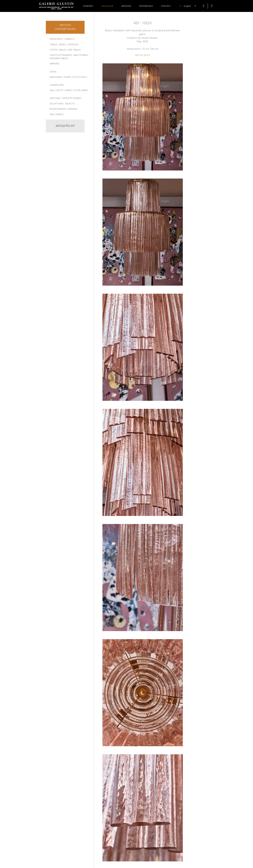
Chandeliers (57, 85)
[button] (186, 6)
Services (126, 6)
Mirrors (55, 64)
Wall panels (57, 114)
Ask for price (143, 55)
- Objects (69, 104)
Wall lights (56, 90)
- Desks (62, 44)
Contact (166, 6)
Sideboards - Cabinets (62, 39)
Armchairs (56, 77)
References (146, 6)
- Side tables (74, 50)
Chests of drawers (61, 55)
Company (88, 6)
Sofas (53, 72)
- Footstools (79, 77)
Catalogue (107, 6)
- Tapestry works (71, 98)
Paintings (55, 98)
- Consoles (72, 44)
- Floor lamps (80, 90)
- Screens (72, 109)
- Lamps (68, 90)
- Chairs (67, 77)
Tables (54, 44)
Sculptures (57, 104)
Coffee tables (58, 50)
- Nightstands (80, 55)
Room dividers (58, 109)
